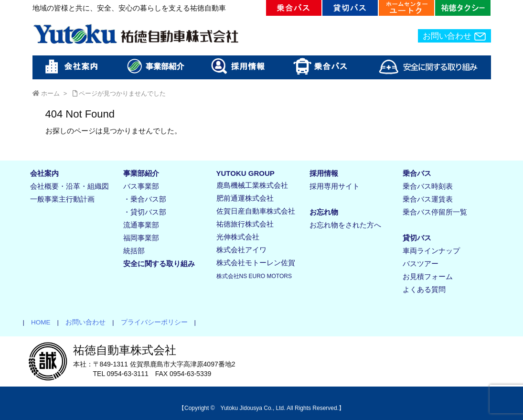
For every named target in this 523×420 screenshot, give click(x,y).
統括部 (134, 251)
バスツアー (421, 264)
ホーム (50, 93)
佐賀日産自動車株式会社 (256, 211)
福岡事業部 (141, 238)
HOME (37, 322)
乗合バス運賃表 (428, 199)
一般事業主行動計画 (62, 199)
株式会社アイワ (241, 250)
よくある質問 (424, 289)
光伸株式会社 (238, 237)
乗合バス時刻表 (428, 186)
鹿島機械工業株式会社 (252, 185)
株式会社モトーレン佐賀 (256, 263)
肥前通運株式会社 (245, 198)
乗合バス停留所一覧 (435, 212)
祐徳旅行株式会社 (245, 224)
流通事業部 (141, 225)
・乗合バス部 (145, 199)
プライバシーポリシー (151, 322)
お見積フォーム (428, 276)
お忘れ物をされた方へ (345, 225)
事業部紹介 (141, 173)
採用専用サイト (335, 186)
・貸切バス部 (145, 212)
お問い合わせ (454, 36)
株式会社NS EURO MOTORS (254, 276)
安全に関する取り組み (159, 264)
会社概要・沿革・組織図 (69, 186)
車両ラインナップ (431, 251)
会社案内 (44, 173)
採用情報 (324, 173)
